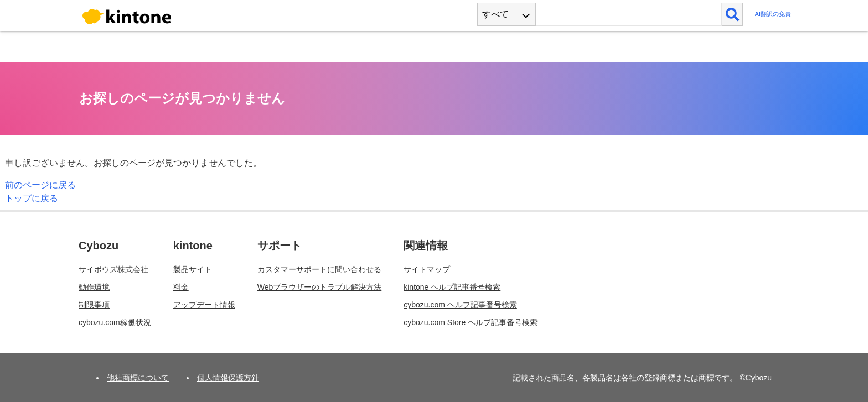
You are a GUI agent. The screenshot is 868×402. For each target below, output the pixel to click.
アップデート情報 (204, 305)
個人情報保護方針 (228, 378)
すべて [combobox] (495, 14)
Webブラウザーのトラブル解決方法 (320, 287)
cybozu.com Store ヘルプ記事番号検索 (471, 322)
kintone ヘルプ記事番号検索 (452, 287)
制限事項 (94, 305)
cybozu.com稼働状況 (115, 322)
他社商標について (138, 378)
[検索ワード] (629, 14)
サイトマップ (427, 269)
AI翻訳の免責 (773, 14)
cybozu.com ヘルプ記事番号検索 (460, 305)
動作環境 (94, 287)
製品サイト (193, 269)
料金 (181, 287)
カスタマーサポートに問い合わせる (319, 269)
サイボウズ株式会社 (113, 269)
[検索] (733, 14)
